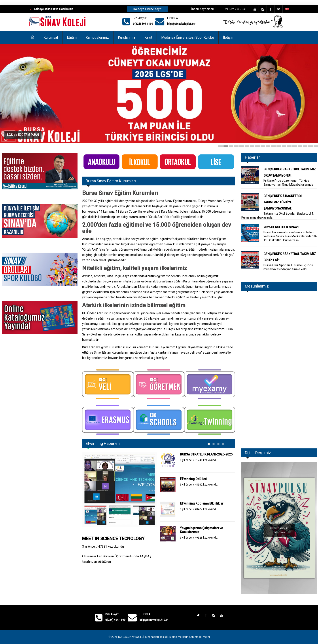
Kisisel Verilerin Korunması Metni (190, 637)
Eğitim (72, 37)
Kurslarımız (127, 37)
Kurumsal (51, 37)
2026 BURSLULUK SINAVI (281, 227)
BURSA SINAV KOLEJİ (131, 637)
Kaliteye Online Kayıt (147, 9)
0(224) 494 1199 (143, 24)
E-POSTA (172, 18)
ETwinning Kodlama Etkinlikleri (202, 503)
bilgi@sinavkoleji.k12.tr (181, 24)
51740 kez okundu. (206, 460)
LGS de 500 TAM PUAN (23, 135)
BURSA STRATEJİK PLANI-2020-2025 (206, 454)
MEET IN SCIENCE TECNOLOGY (113, 539)
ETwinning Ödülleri (194, 479)
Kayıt (148, 37)
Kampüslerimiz (97, 37)
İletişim (229, 37)
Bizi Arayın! (140, 18)
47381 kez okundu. (111, 547)
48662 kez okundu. (206, 485)
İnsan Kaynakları (203, 9)
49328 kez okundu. (206, 538)
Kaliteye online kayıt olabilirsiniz (54, 9)
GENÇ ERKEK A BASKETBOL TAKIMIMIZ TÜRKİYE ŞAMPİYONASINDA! (283, 202)
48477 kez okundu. (206, 509)
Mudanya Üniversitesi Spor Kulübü (188, 37)
